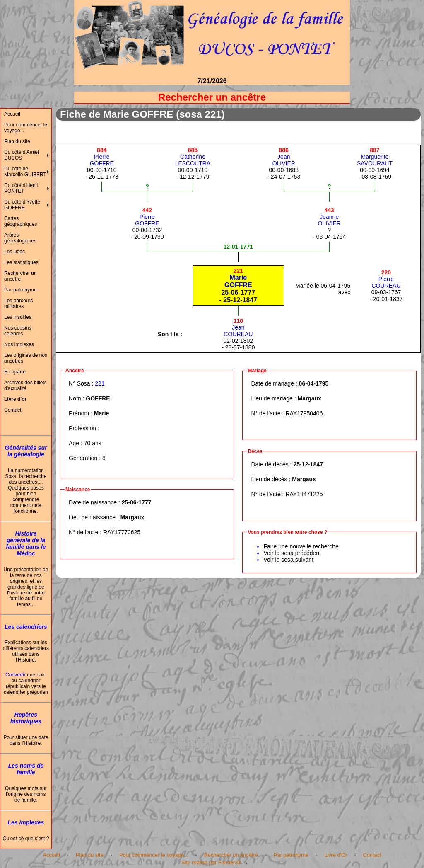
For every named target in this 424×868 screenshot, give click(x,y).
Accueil (12, 114)
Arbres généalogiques (20, 238)
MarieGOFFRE (238, 278)
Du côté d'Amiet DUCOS (22, 155)
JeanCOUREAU (238, 327)
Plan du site (17, 141)
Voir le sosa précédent (292, 553)
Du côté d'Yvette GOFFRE (22, 205)
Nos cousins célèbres (18, 331)
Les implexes (26, 822)
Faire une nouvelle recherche (301, 546)
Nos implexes (19, 344)
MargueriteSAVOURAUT (375, 157)
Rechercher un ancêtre (20, 276)
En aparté (15, 372)
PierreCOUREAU (386, 279)
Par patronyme (20, 290)
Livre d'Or (336, 855)
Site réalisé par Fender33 (211, 862)
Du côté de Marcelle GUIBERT (25, 172)
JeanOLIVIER (284, 157)
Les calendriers (26, 627)
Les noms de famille (26, 769)
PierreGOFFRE (102, 157)
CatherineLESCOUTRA (193, 157)
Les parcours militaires (18, 303)
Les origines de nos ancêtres (26, 358)
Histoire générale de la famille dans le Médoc (26, 543)
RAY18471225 (304, 494)
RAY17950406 (304, 413)
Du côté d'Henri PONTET (21, 188)
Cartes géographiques (20, 221)
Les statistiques (21, 262)
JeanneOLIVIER (329, 217)
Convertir (16, 675)
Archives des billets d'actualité (25, 386)
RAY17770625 (122, 532)
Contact (13, 410)
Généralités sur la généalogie (26, 451)
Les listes (14, 252)
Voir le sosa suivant (288, 560)
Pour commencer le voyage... (26, 128)
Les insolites (18, 317)
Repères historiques (26, 718)
